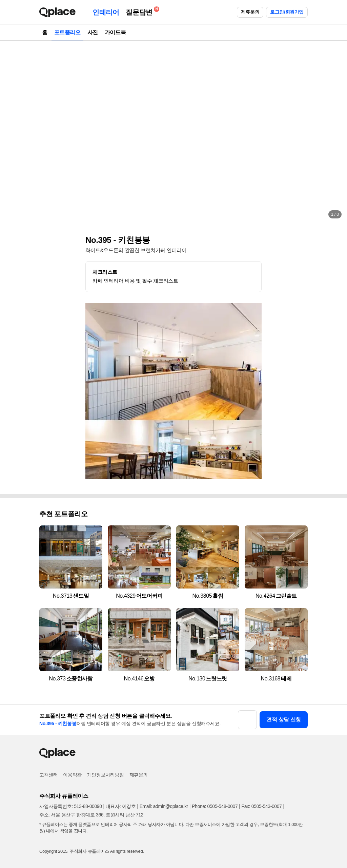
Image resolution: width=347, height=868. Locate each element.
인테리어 (106, 12)
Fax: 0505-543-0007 (262, 806)
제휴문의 (250, 12)
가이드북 (115, 32)
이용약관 (72, 775)
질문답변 (141, 11)
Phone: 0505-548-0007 (215, 806)
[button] (12, 132)
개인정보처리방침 (106, 775)
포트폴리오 (67, 32)
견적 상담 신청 (284, 720)
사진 (93, 32)
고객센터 (48, 775)
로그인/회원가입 (287, 12)
